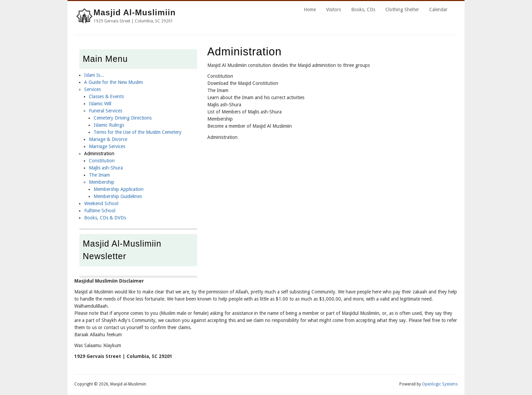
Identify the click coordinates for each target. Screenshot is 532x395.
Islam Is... (94, 75)
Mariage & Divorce (108, 139)
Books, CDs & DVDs (105, 218)
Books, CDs (363, 10)
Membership (102, 182)
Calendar (438, 10)
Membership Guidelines (118, 196)
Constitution (102, 161)
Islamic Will (100, 104)
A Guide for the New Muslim (113, 82)
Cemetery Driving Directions (123, 118)
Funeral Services (106, 111)
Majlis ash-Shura (106, 168)
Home (310, 10)
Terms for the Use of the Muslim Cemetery (138, 132)
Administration (99, 154)
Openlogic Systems (440, 384)
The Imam (99, 175)
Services (92, 89)
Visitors (334, 10)
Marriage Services (107, 146)
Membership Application (119, 189)
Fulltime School (100, 211)
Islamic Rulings (109, 125)
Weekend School (101, 203)
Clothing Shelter (402, 10)
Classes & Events (106, 96)
